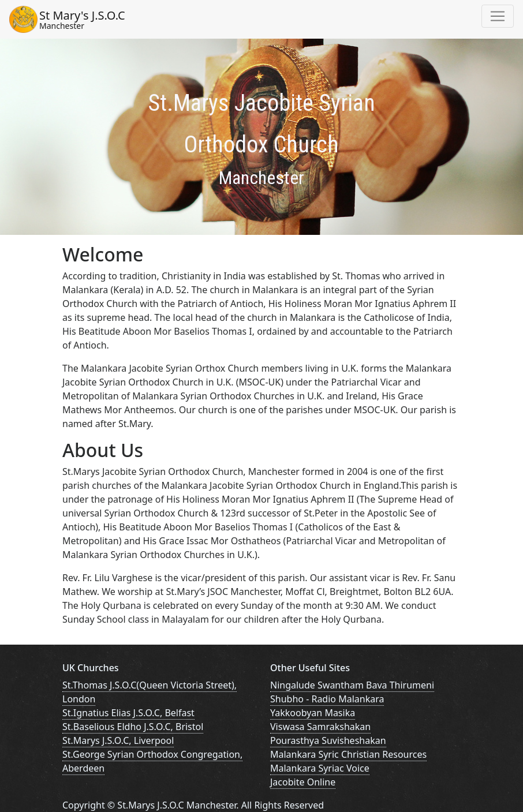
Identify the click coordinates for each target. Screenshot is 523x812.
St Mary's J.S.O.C (82, 19)
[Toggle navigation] (498, 16)
